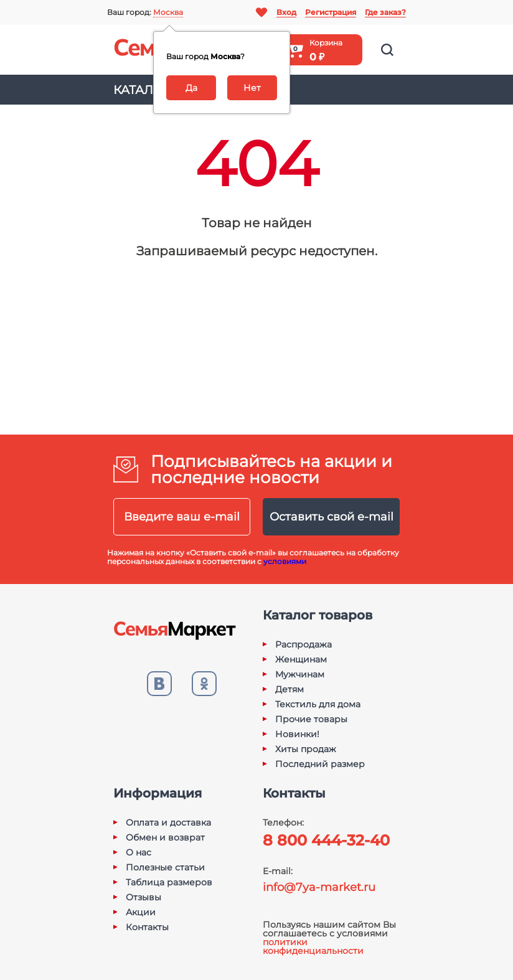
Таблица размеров (169, 882)
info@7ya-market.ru (319, 887)
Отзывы (144, 897)
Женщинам (301, 659)
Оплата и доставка (168, 822)
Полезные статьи (165, 867)
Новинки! (297, 734)
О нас (139, 852)
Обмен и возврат (165, 837)
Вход (286, 12)
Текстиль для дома (318, 704)
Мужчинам (300, 674)
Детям (289, 689)
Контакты (147, 927)
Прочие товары (311, 719)
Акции (141, 912)
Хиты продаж (306, 749)
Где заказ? (385, 12)
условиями (285, 561)
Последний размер (320, 764)
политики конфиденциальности (313, 946)
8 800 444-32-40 (326, 840)
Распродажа (304, 644)
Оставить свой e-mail (332, 517)
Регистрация (331, 12)
